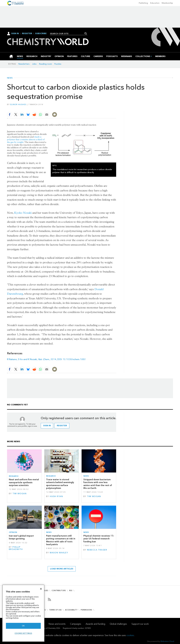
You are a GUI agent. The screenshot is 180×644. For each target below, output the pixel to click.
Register (27, 34)
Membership (167, 3)
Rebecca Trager (97, 550)
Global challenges (118, 624)
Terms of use (55, 610)
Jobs (34, 64)
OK (23, 626)
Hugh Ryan (56, 496)
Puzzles (58, 64)
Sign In (15, 33)
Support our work (140, 624)
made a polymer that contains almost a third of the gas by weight (26, 139)
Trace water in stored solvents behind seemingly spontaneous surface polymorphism (60, 484)
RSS (71, 590)
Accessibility (71, 610)
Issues (45, 590)
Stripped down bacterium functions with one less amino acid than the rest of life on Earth (98, 484)
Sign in (47, 426)
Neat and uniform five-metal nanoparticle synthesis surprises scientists (24, 482)
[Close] (41, 589)
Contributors (59, 590)
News (10, 78)
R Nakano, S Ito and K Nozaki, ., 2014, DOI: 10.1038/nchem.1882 (46, 359)
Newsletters (24, 64)
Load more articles (62, 569)
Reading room (45, 64)
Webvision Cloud (167, 641)
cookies (130, 635)
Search (86, 33)
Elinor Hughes (18, 104)
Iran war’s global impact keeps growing (21, 537)
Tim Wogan (19, 494)
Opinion (13, 532)
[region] (23, 613)
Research (14, 476)
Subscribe (41, 34)
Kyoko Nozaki (23, 213)
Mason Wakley (59, 553)
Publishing (143, 3)
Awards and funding (95, 624)
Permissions (86, 610)
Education (155, 3)
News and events (57, 624)
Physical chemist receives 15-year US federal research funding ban (99, 539)
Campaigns (76, 624)
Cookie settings (23, 633)
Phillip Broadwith (16, 548)
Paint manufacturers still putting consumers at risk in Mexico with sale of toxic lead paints (61, 540)
